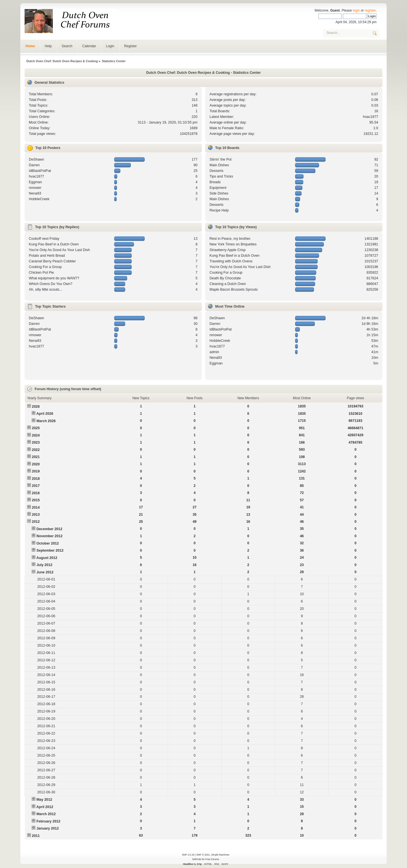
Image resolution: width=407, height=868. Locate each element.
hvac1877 (371, 117)
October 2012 (48, 543)
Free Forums (212, 859)
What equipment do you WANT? (54, 278)
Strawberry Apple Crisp (228, 250)
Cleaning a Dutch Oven (228, 284)
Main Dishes (219, 165)
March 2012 (46, 814)
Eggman (35, 182)
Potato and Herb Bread (47, 256)
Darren (34, 165)
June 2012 (45, 572)
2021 (36, 457)
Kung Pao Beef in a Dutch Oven (54, 244)
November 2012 (49, 536)
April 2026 (45, 414)
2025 (36, 428)
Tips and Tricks (221, 176)
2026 (36, 407)
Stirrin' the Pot (220, 159)
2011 (36, 836)
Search (67, 46)
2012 (36, 522)
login (356, 10)
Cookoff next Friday (44, 239)
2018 (36, 479)
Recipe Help (219, 210)
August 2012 (47, 558)
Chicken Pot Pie (41, 273)
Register (130, 46)
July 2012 (44, 565)
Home (30, 46)
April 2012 (45, 807)
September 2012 (50, 550)
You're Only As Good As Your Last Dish (59, 250)
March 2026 (46, 421)
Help (48, 46)
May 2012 (44, 800)
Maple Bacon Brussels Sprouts (234, 290)
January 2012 (48, 828)
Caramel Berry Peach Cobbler (52, 261)
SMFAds (197, 859)
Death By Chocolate (225, 278)
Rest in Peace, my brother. (230, 239)
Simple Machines (220, 855)
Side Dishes (219, 193)
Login (110, 46)
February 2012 (48, 821)
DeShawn (36, 159)
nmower (35, 188)
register (370, 10)
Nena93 (35, 193)
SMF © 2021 (203, 855)
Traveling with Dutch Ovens (231, 261)
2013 (36, 515)
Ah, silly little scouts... (46, 290)
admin (214, 352)
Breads (215, 182)
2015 (36, 500)
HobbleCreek (39, 199)
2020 (36, 464)
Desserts (216, 171)
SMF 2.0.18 (188, 855)
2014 (36, 508)
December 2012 (49, 529)
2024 (36, 435)
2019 (36, 471)
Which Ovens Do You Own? (51, 284)
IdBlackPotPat (40, 171)
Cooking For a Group (45, 267)
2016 (36, 493)
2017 (36, 486)
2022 (36, 450)
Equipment (218, 188)
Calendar (89, 46)
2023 (36, 442)
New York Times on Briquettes (233, 244)
